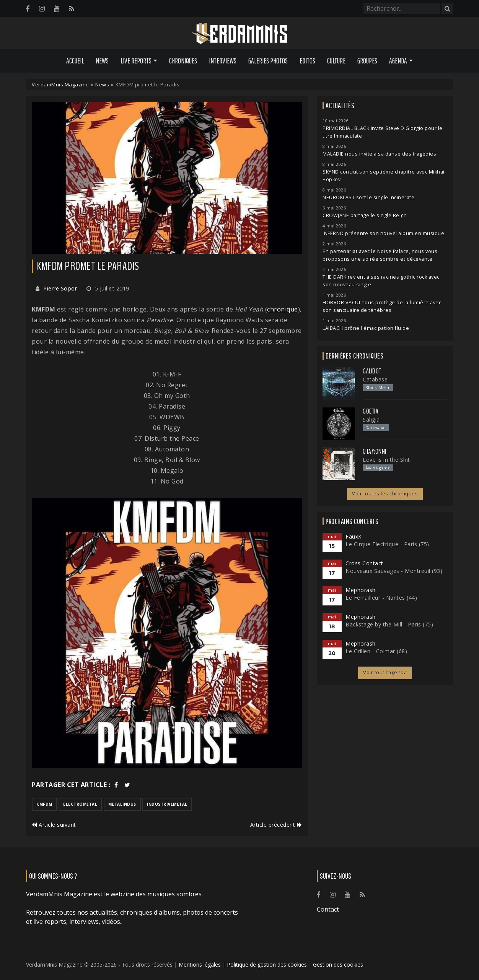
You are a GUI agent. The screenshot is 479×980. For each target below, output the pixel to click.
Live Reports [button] (136, 61)
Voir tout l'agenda (385, 673)
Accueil (75, 61)
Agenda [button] (398, 61)
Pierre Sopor (60, 288)
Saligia (371, 419)
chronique (283, 309)
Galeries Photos (268, 61)
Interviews (223, 61)
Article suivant (54, 825)
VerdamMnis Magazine (60, 84)
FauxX (354, 536)
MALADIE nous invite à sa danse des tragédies (379, 154)
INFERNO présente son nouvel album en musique (383, 233)
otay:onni (375, 451)
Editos (307, 61)
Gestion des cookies (338, 965)
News (102, 61)
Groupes (367, 61)
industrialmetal (167, 804)
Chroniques (183, 61)
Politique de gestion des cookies (267, 965)
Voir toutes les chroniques (385, 494)
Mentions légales (200, 965)
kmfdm (44, 804)
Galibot (372, 371)
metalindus (122, 804)
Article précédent (276, 825)
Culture (336, 61)
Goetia (371, 411)
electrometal (80, 804)
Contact (328, 909)
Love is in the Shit (386, 460)
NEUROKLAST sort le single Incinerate (368, 197)
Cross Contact (364, 563)
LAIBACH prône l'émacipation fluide (366, 328)
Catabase (375, 379)
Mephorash (361, 590)
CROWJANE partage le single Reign (365, 215)
